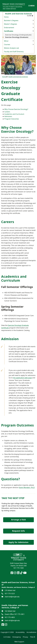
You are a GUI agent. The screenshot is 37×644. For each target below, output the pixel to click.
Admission (8, 116)
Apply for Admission (18, 542)
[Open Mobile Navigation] (32, 6)
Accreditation (31, 632)
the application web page (22, 378)
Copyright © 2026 (7, 632)
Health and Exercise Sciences (18, 77)
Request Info (18, 531)
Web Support (19, 642)
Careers (7, 112)
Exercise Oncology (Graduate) (17, 37)
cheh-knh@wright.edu (12, 597)
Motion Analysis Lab (11, 48)
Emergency (17, 637)
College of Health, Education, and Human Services (13, 8)
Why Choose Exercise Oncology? (16, 109)
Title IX (33, 637)
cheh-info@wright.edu (12, 621)
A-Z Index (7, 637)
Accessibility (20, 632)
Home (6, 17)
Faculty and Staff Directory (14, 52)
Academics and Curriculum (14, 114)
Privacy (25, 637)
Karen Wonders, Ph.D (27, 488)
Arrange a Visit (18, 520)
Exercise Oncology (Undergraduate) (18, 35)
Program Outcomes (12, 119)
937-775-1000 (19, 568)
